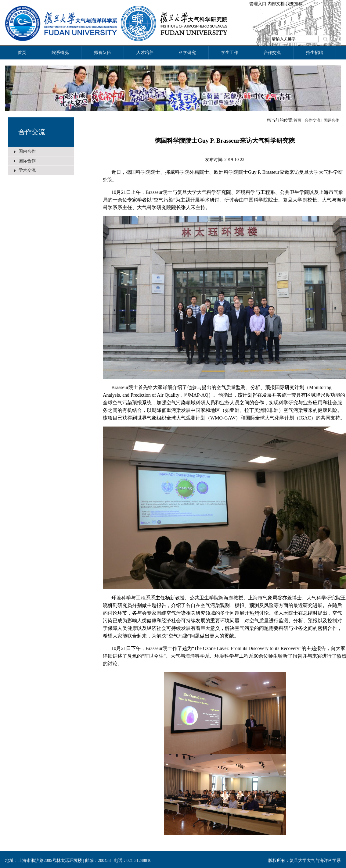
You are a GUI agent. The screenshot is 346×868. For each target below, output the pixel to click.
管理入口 (258, 4)
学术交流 (27, 170)
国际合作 (27, 161)
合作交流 (32, 132)
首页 (297, 120)
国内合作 (27, 151)
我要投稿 (294, 4)
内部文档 (276, 4)
